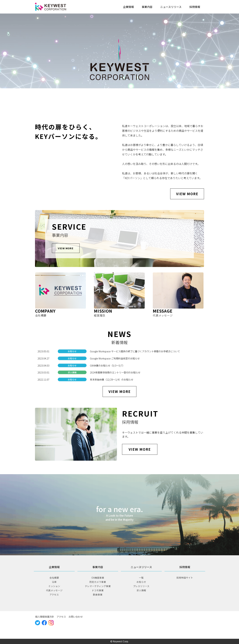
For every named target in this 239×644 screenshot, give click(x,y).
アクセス (54, 594)
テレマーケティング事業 (98, 586)
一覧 (141, 578)
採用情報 (195, 7)
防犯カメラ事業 (98, 582)
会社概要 (54, 578)
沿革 (54, 582)
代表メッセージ (54, 590)
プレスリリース (141, 586)
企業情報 (128, 7)
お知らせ (141, 582)
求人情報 (141, 590)
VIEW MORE (187, 194)
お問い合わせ (76, 617)
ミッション (54, 586)
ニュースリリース (171, 7)
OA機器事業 (98, 578)
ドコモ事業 (98, 590)
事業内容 (147, 7)
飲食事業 (98, 594)
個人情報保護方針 (45, 617)
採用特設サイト (185, 578)
